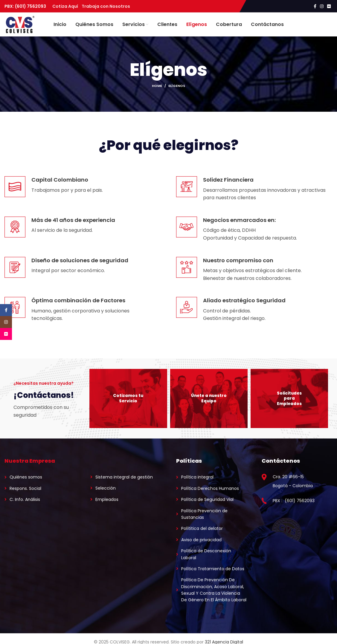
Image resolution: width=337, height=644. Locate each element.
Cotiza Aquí (67, 6)
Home (157, 86)
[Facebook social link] (315, 6)
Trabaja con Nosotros (106, 6)
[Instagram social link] (322, 6)
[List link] (40, 477)
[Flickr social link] (329, 6)
